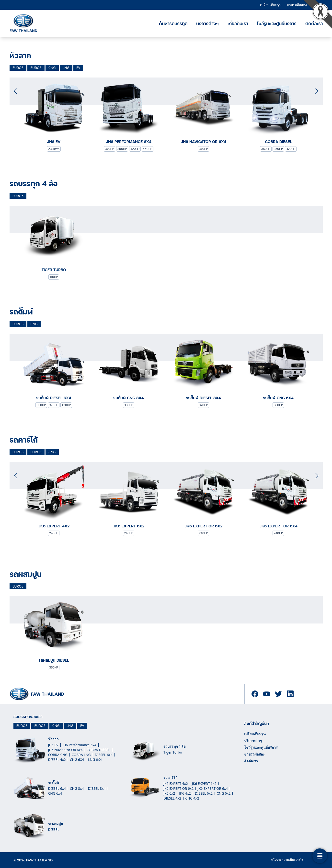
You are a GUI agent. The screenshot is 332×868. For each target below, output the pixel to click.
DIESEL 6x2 (204, 793)
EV (82, 726)
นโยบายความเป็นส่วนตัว (287, 860)
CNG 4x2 (192, 798)
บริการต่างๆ (207, 23)
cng (52, 68)
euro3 (18, 68)
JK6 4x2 (185, 793)
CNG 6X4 (77, 760)
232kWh (54, 149)
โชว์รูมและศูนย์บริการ (277, 23)
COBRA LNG (81, 755)
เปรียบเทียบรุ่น (271, 5)
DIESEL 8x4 (97, 788)
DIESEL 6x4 (104, 755)
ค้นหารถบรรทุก (173, 23)
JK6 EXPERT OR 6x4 (213, 788)
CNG (56, 726)
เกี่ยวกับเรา (238, 23)
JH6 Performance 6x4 (79, 745)
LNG (70, 726)
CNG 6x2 (224, 793)
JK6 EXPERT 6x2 (204, 784)
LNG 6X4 (95, 760)
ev (78, 68)
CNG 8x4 (77, 788)
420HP (135, 149)
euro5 (36, 68)
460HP (148, 149)
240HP (54, 533)
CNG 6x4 (55, 793)
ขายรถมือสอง (297, 5)
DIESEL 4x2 (57, 760)
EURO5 (40, 726)
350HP (266, 149)
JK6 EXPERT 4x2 (176, 784)
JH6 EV (53, 745)
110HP (54, 277)
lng (66, 68)
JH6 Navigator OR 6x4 (65, 750)
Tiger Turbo (173, 752)
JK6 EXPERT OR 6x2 (178, 788)
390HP (122, 149)
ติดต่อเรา (251, 761)
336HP (129, 405)
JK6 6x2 (169, 793)
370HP (109, 149)
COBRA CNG (58, 755)
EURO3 (22, 726)
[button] (317, 89)
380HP (278, 405)
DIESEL (54, 829)
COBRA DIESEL (98, 750)
